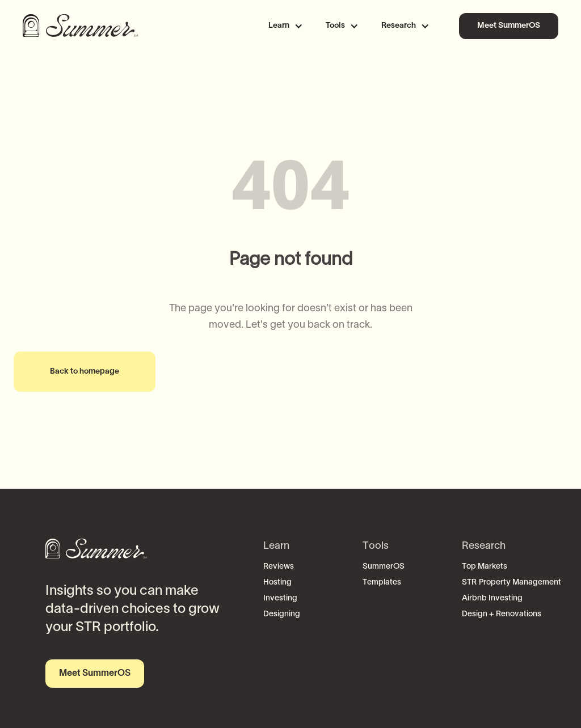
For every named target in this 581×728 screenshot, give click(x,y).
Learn (276, 546)
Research (484, 546)
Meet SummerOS (509, 26)
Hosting (277, 583)
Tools (376, 546)
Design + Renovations (502, 614)
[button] (290, 26)
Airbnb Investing (492, 598)
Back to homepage (85, 372)
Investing (280, 598)
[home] (82, 26)
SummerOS (384, 567)
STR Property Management (511, 583)
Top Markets (485, 567)
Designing (282, 614)
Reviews (279, 567)
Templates (382, 583)
